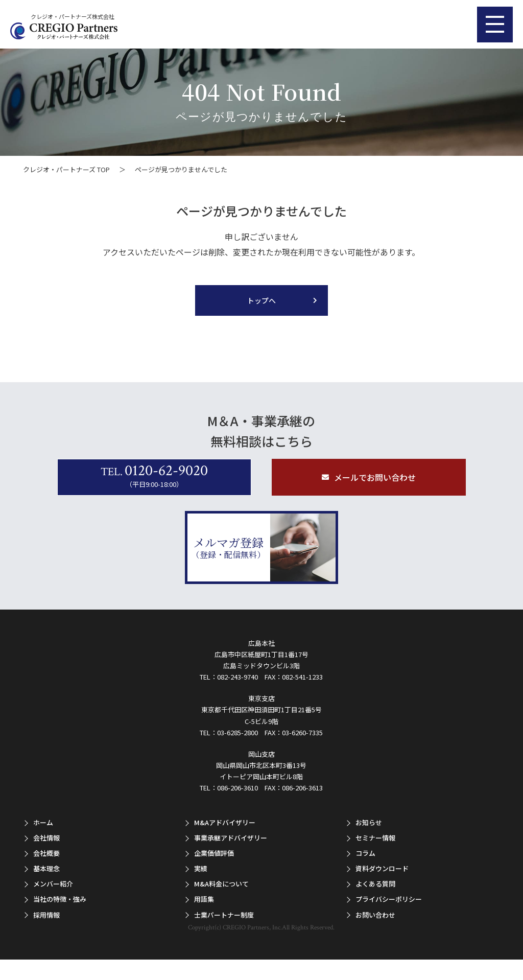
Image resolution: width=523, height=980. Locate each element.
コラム (365, 853)
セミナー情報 (375, 838)
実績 (201, 868)
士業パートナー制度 (224, 915)
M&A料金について (221, 884)
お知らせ (369, 822)
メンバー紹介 (53, 884)
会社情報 (46, 838)
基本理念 (46, 868)
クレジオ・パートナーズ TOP (66, 169)
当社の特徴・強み (60, 899)
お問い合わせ (375, 915)
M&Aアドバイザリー (225, 822)
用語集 (204, 899)
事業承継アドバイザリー (231, 838)
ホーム (43, 822)
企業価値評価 (214, 853)
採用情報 (46, 915)
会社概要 (46, 853)
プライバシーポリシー (389, 899)
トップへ (261, 300)
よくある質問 (375, 884)
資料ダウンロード (382, 868)
